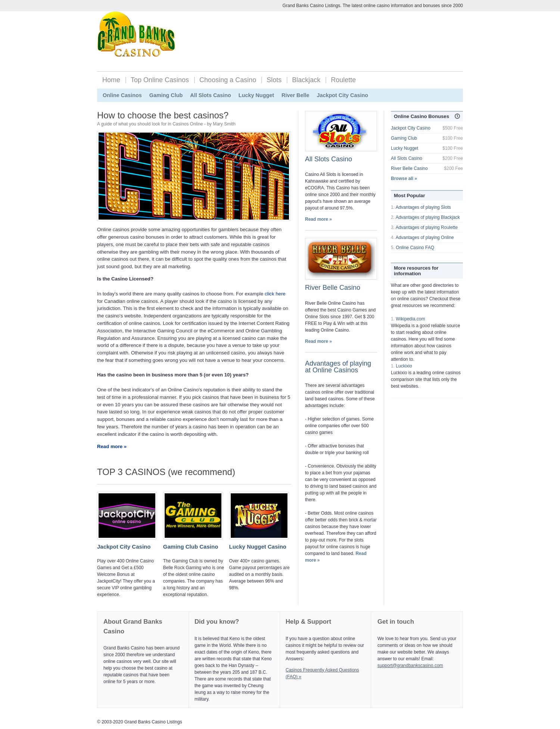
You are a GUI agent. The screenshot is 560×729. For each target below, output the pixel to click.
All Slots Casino (211, 95)
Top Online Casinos (160, 80)
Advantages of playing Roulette (427, 227)
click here (275, 294)
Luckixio (404, 366)
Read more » (112, 446)
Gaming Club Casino (191, 547)
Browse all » (404, 179)
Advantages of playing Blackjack (428, 217)
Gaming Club (166, 95)
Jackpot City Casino (342, 95)
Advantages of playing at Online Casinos (338, 367)
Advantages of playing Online (425, 238)
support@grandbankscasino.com (410, 666)
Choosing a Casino (228, 80)
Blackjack (306, 80)
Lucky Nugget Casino (258, 547)
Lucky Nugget (256, 95)
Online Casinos (122, 95)
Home (111, 80)
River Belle (295, 95)
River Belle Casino (333, 288)
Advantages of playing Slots (423, 207)
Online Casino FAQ (415, 248)
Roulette (343, 80)
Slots (274, 80)
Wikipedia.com (410, 319)
